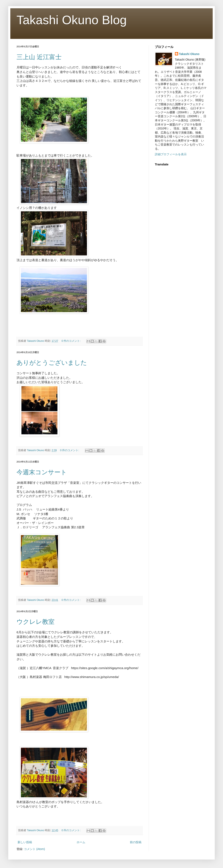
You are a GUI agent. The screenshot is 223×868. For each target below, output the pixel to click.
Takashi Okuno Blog (72, 20)
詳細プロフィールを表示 (171, 154)
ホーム (81, 842)
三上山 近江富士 (39, 57)
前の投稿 (136, 842)
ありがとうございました (52, 363)
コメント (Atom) (34, 849)
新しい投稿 (25, 842)
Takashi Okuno (189, 54)
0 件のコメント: (71, 341)
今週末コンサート (42, 472)
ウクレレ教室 (36, 622)
